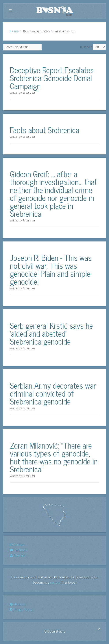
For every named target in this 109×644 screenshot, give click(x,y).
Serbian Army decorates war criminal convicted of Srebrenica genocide (53, 393)
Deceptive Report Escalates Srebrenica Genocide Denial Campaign (52, 78)
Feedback (18, 550)
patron (55, 583)
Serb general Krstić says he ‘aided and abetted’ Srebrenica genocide (51, 333)
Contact (17, 545)
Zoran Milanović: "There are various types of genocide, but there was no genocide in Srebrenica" (54, 457)
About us (18, 604)
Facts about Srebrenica (45, 130)
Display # (86, 47)
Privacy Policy (21, 610)
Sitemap (18, 555)
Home (14, 31)
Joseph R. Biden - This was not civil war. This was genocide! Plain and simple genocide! (51, 269)
